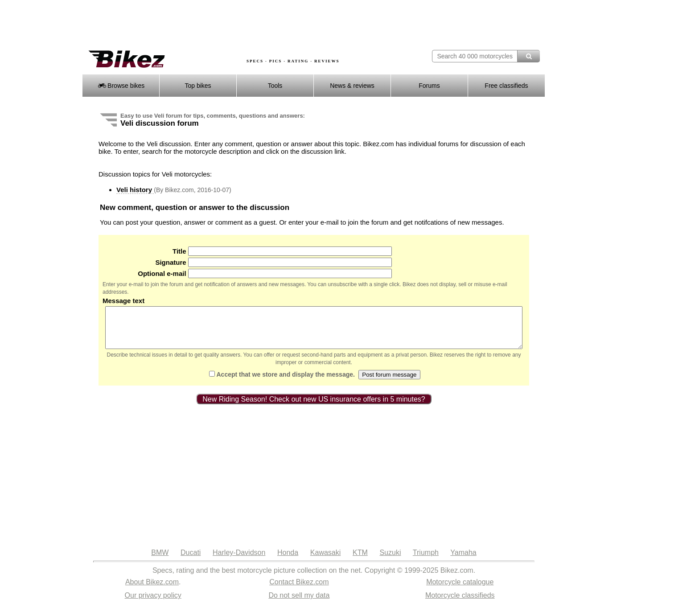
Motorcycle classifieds (460, 603)
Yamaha (463, 561)
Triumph (426, 561)
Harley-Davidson (239, 561)
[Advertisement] (244, 25)
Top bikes (198, 86)
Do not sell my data (299, 603)
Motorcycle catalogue (460, 590)
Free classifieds (506, 86)
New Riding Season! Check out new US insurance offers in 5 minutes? (314, 407)
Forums (429, 86)
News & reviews (352, 86)
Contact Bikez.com (299, 590)
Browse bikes (121, 86)
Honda (288, 561)
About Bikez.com (152, 590)
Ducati (191, 561)
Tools (275, 86)
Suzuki (390, 561)
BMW (160, 561)
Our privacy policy (153, 603)
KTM (360, 561)
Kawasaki (325, 561)
